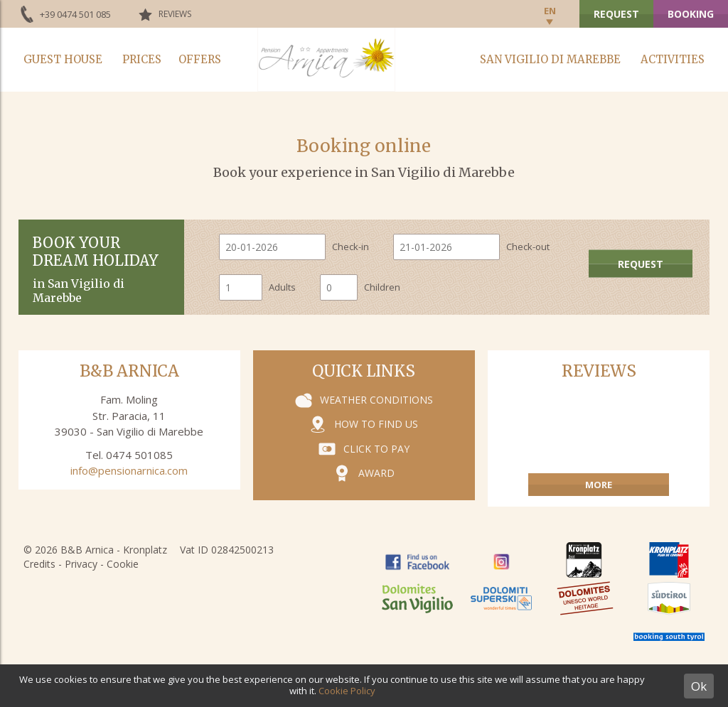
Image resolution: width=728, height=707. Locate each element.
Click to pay (376, 449)
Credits (39, 564)
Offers (200, 59)
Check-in (350, 247)
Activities (673, 59)
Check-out (528, 247)
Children (382, 287)
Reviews (175, 14)
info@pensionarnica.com (129, 470)
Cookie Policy (347, 691)
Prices (142, 59)
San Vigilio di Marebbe (550, 59)
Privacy (81, 564)
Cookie (123, 564)
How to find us (376, 424)
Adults (282, 287)
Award (376, 473)
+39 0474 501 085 (75, 14)
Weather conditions (376, 400)
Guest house (63, 59)
